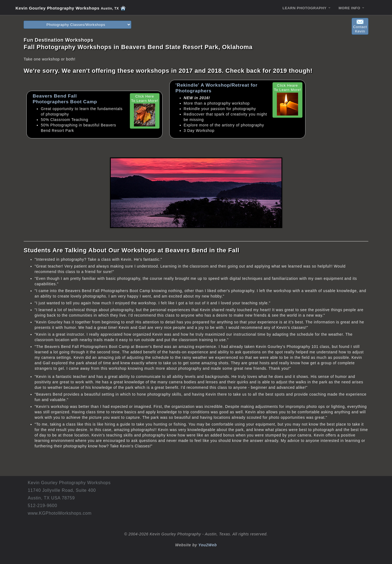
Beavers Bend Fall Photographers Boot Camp (65, 99)
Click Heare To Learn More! (287, 99)
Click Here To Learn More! (145, 110)
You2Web (208, 545)
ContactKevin (360, 26)
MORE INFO (351, 8)
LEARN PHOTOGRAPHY (307, 8)
